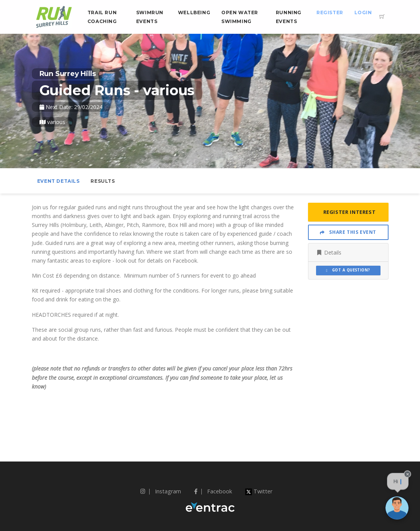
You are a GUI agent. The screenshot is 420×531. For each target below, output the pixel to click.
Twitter (259, 491)
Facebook (213, 491)
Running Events (289, 17)
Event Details (58, 181)
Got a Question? (348, 270)
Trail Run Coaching (102, 17)
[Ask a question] (397, 508)
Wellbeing (194, 12)
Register (330, 12)
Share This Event (348, 232)
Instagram (161, 491)
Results (103, 181)
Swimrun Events (150, 17)
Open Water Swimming (240, 17)
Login (363, 12)
